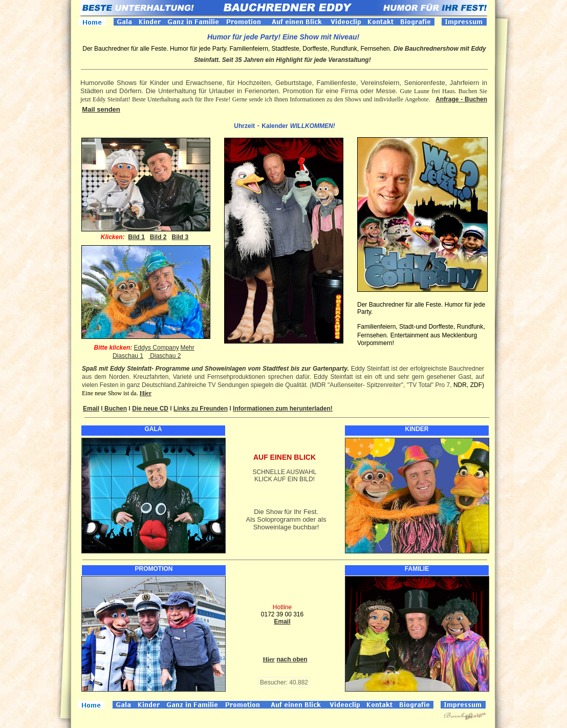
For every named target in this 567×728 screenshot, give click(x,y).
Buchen (115, 409)
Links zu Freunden (201, 409)
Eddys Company (157, 348)
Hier (146, 393)
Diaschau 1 (128, 356)
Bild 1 (136, 237)
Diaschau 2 (165, 356)
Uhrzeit (244, 126)
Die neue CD (150, 409)
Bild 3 (180, 237)
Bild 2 (158, 237)
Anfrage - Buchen (461, 99)
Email (91, 409)
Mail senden (101, 109)
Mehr (187, 348)
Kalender (275, 126)
